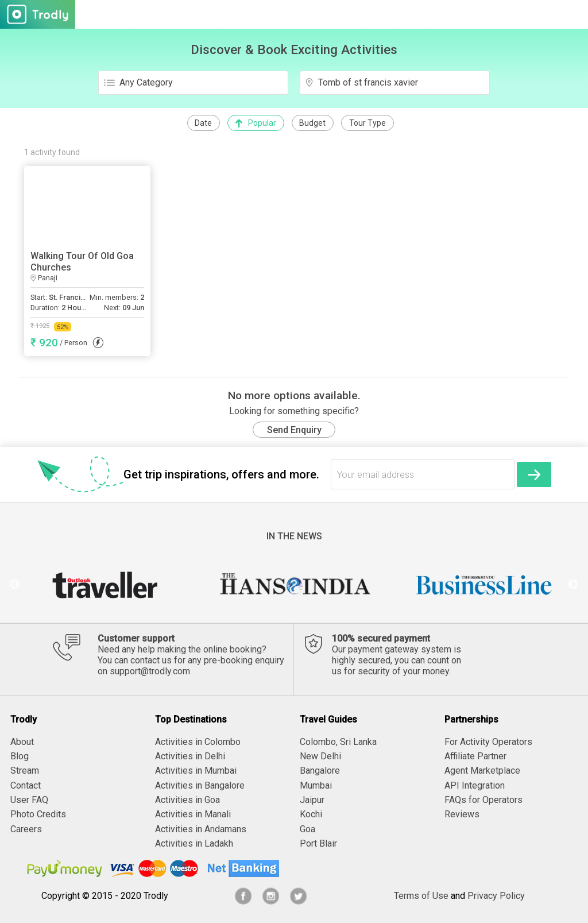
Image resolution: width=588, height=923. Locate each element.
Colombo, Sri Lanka (338, 742)
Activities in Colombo (198, 742)
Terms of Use (421, 896)
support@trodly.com (150, 671)
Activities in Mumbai (196, 771)
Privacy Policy (496, 896)
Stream (25, 771)
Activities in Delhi (190, 756)
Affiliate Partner (475, 756)
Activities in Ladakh (194, 843)
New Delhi (320, 756)
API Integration (475, 785)
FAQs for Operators (483, 800)
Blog (20, 756)
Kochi (311, 814)
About (22, 742)
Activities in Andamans (201, 829)
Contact (26, 785)
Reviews (462, 814)
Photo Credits (38, 814)
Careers (26, 829)
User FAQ (29, 800)
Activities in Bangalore (200, 785)
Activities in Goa (187, 800)
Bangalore (320, 771)
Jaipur (312, 800)
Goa (307, 829)
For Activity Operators (488, 742)
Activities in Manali (193, 814)
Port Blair (318, 843)
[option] (104, 585)
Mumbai (316, 785)
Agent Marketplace (482, 771)
